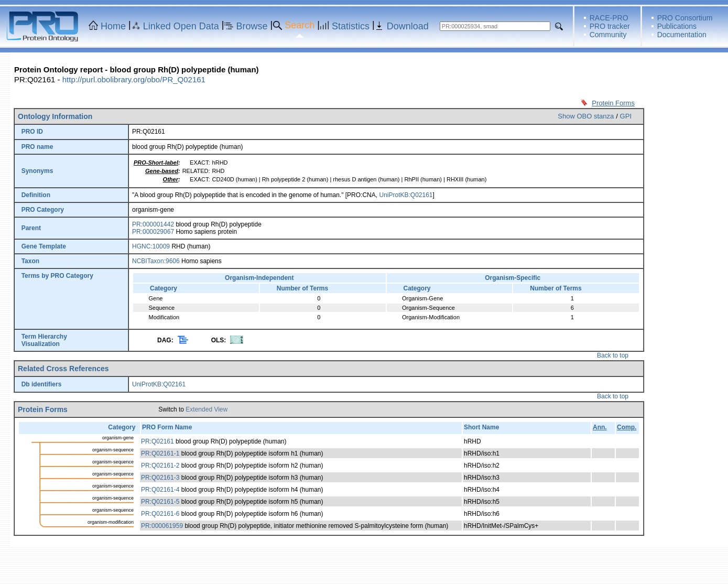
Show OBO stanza (586, 116)
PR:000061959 (162, 526)
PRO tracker (610, 26)
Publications (677, 26)
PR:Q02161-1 (160, 453)
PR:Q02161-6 (160, 514)
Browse (252, 26)
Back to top (613, 355)
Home (113, 26)
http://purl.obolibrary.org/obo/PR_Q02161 (134, 79)
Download (408, 26)
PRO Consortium (685, 18)
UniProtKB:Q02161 (406, 195)
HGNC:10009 (151, 246)
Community (608, 35)
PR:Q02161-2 (160, 466)
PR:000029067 (153, 232)
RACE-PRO (609, 18)
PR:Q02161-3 (160, 478)
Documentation (682, 35)
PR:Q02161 (157, 441)
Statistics (351, 26)
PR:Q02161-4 (160, 490)
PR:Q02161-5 (160, 502)
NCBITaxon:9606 (156, 261)
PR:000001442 (153, 224)
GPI (626, 116)
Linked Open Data (181, 26)
